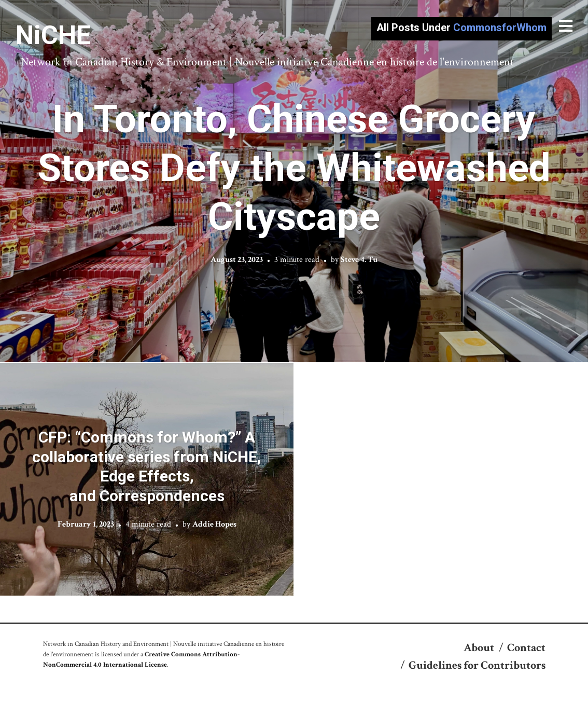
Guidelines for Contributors (477, 665)
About (479, 648)
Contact (526, 648)
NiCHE (53, 35)
